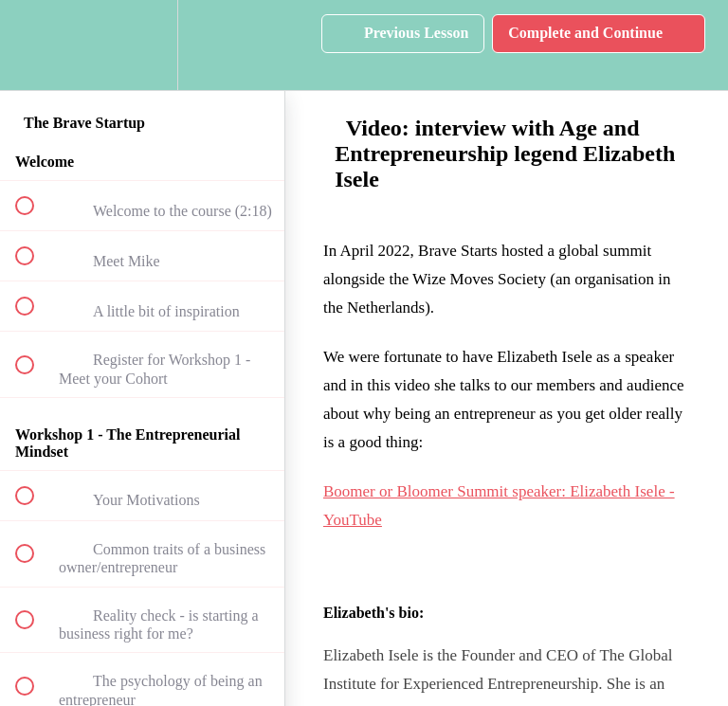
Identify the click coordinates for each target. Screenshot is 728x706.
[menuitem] (142, 45)
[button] (35, 45)
